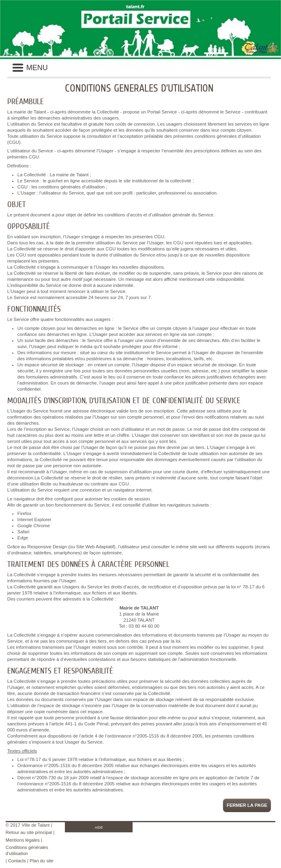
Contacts (17, 861)
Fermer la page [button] (247, 805)
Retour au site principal (29, 832)
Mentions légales (23, 840)
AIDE (99, 827)
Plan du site (41, 861)
